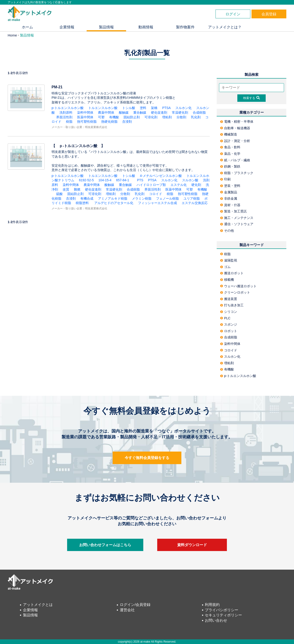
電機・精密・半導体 (237, 122)
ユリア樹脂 (192, 198)
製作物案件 (185, 27)
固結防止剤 (132, 117)
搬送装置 (229, 299)
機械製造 (229, 134)
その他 (227, 231)
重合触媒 (140, 112)
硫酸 (59, 194)
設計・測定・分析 (235, 141)
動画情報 (146, 27)
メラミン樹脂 (142, 198)
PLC (225, 318)
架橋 (154, 108)
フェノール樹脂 (167, 198)
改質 (66, 189)
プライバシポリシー (222, 610)
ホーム (27, 27)
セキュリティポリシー (223, 615)
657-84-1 (124, 180)
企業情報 (67, 27)
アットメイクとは (38, 605)
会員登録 (269, 14)
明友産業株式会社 (96, 127)
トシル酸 (129, 108)
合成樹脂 (199, 112)
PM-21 (57, 87)
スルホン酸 (190, 180)
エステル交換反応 (195, 203)
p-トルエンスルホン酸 (68, 108)
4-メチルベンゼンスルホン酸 (161, 176)
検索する (252, 98)
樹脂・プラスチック (237, 173)
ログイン (233, 14)
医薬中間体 (85, 117)
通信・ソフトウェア (237, 224)
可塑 (101, 117)
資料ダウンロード (192, 545)
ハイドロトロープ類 (151, 185)
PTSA (166, 108)
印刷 (225, 179)
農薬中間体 (106, 112)
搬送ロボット (232, 273)
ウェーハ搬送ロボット (238, 286)
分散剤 (181, 117)
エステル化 (179, 185)
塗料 (143, 108)
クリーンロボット (235, 292)
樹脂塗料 (82, 203)
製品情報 (106, 27)
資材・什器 (230, 205)
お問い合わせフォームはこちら (105, 545)
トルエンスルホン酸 (103, 108)
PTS (140, 180)
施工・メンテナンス (237, 218)
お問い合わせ (216, 620)
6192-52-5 (86, 180)
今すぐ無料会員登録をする (147, 458)
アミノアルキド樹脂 (113, 198)
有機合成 (87, 198)
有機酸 (114, 117)
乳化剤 (196, 117)
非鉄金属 (229, 198)
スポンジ (229, 324)
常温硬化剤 (180, 112)
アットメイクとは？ (225, 27)
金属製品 (229, 192)
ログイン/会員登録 (135, 605)
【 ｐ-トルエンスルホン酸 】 (80, 146)
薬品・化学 (230, 154)
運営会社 (127, 610)
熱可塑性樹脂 (87, 122)
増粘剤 (167, 117)
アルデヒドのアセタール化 (113, 203)
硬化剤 (196, 185)
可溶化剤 (151, 117)
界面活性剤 (64, 117)
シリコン (229, 312)
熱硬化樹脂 (109, 122)
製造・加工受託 (234, 211)
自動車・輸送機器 (235, 128)
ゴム (225, 267)
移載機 (227, 280)
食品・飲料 (230, 147)
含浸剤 (127, 122)
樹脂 (69, 122)
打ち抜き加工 (232, 305)
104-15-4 (105, 180)
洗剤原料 (66, 112)
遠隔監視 (229, 260)
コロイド (156, 194)
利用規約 (212, 605)
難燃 (77, 189)
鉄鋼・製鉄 (230, 166)
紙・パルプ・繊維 (235, 160)
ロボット (229, 331)
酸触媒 (124, 112)
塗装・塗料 (230, 186)
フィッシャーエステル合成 (157, 203)
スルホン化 (183, 108)
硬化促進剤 (159, 112)
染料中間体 (85, 112)
